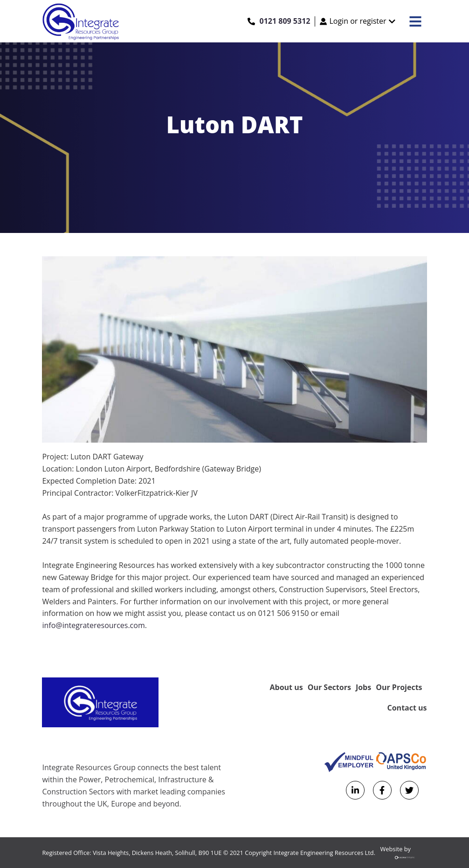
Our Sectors (329, 687)
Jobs (363, 687)
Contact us (407, 708)
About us (286, 687)
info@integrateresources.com (93, 625)
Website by (404, 854)
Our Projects (399, 687)
